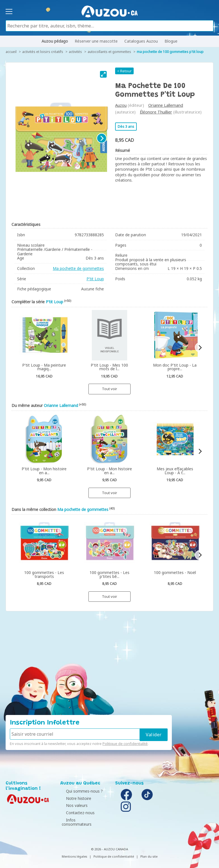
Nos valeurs (73, 805)
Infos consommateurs (82, 820)
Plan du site (149, 852)
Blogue (171, 41)
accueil (11, 52)
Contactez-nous (76, 813)
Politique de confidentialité (125, 744)
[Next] (102, 138)
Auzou (121, 105)
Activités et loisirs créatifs (43, 52)
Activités (75, 52)
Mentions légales (74, 852)
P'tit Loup (95, 279)
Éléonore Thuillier (156, 112)
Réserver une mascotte (96, 41)
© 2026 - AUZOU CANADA (109, 845)
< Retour (124, 71)
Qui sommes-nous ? (80, 791)
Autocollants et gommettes (109, 52)
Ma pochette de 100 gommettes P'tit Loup (170, 52)
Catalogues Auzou (141, 41)
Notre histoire (74, 798)
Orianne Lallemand (166, 105)
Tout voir (109, 389)
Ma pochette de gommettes (78, 268)
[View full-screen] (103, 74)
